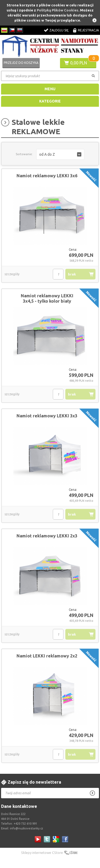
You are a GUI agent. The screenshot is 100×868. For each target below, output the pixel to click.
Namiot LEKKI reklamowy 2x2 (47, 656)
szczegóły (12, 274)
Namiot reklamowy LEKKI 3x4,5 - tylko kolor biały (47, 298)
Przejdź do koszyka (21, 63)
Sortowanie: (24, 154)
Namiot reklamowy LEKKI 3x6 (47, 176)
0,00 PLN (79, 63)
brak (72, 274)
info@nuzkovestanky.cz (26, 828)
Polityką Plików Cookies (58, 10)
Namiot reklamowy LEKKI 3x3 (47, 416)
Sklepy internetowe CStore (42, 853)
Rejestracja (88, 30)
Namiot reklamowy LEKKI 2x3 (47, 536)
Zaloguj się (59, 30)
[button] (60, 154)
